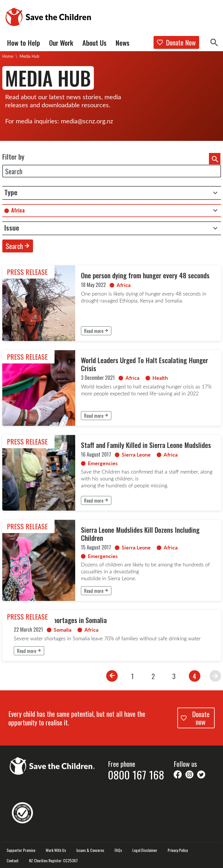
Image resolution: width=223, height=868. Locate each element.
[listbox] (112, 193)
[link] (112, 303)
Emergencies (103, 463)
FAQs (118, 850)
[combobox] (112, 211)
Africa (124, 285)
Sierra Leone (136, 455)
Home (8, 56)
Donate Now (176, 42)
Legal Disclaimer (145, 850)
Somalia (63, 630)
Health (160, 378)
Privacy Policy (178, 850)
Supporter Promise (21, 850)
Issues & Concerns (90, 850)
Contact (13, 861)
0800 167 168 (136, 775)
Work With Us (56, 850)
